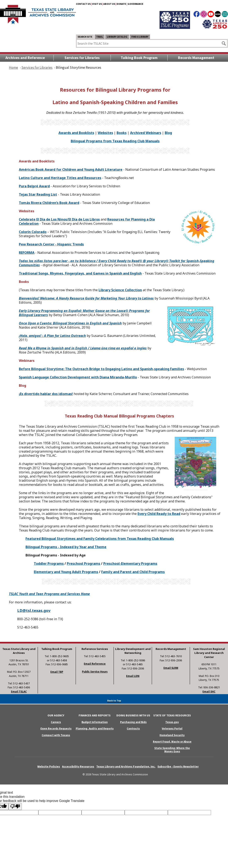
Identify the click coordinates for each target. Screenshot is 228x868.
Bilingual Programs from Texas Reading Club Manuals (115, 141)
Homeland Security (172, 735)
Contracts (133, 729)
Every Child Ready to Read (159, 514)
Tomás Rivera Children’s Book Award (49, 203)
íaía (59, 219)
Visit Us (97, 4)
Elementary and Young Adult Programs (66, 572)
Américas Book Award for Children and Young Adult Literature (71, 169)
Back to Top (114, 700)
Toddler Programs (49, 564)
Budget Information (95, 722)
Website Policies (49, 766)
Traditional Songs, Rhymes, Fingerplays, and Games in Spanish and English (80, 273)
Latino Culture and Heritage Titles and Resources (60, 178)
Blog (168, 133)
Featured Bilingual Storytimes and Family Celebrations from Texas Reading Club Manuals (100, 539)
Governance (135, 4)
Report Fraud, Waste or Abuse (172, 742)
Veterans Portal (172, 729)
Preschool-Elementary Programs (130, 564)
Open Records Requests (56, 729)
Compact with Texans (56, 735)
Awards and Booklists (76, 133)
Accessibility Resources (78, 766)
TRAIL (100, 37)
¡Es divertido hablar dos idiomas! (46, 394)
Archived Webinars (146, 133)
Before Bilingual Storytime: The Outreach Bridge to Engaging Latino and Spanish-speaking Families (101, 369)
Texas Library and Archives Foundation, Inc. (126, 766)
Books (122, 133)
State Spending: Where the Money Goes (172, 750)
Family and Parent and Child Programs (133, 572)
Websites (105, 133)
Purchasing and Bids (133, 722)
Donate (121, 4)
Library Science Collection (120, 290)
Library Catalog (117, 37)
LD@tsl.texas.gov (34, 610)
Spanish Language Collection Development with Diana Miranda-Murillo (78, 377)
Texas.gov (172, 722)
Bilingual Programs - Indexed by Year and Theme (66, 547)
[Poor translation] (15, 807)
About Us (109, 4)
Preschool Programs (84, 564)
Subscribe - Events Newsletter (178, 766)
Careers (56, 722)
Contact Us (83, 4)
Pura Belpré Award (34, 186)
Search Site (85, 37)
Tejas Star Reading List (38, 194)
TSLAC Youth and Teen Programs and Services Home (49, 594)
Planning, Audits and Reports (95, 729)
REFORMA (27, 253)
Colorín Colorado (33, 232)
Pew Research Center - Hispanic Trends (51, 244)
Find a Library (140, 37)
